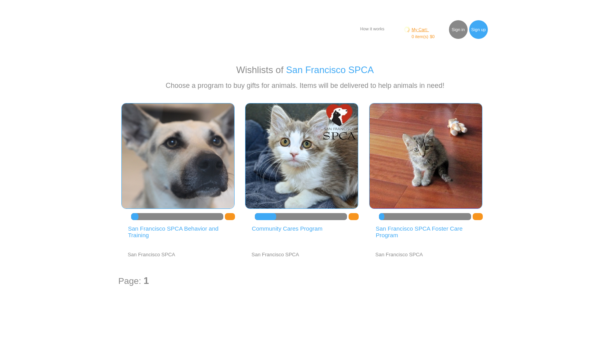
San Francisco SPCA (330, 70)
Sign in (458, 30)
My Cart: (420, 30)
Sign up (478, 30)
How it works (372, 29)
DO (230, 217)
